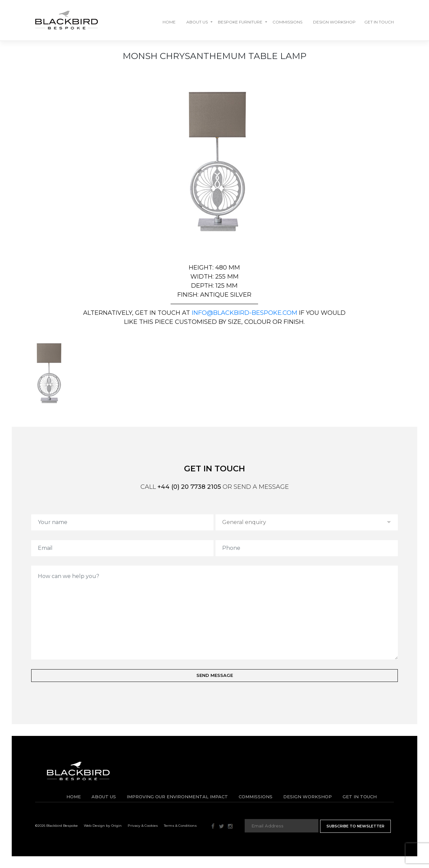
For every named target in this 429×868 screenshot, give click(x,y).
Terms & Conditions (180, 826)
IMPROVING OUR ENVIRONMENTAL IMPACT (177, 797)
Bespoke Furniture (240, 22)
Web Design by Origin (103, 826)
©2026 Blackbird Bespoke (56, 826)
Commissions (287, 22)
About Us (197, 22)
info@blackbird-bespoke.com (244, 313)
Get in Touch (360, 797)
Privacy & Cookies (143, 826)
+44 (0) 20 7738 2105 (189, 487)
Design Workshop (334, 22)
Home (169, 22)
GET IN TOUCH (379, 22)
